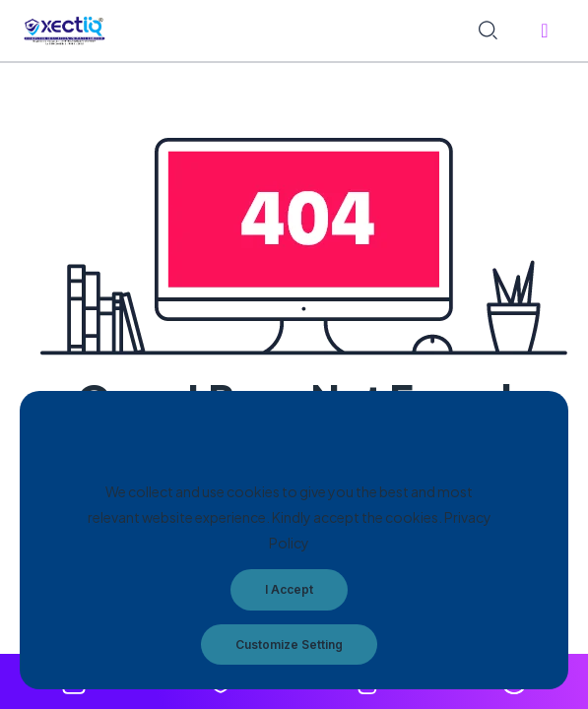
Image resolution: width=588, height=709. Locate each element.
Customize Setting (289, 645)
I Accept (289, 589)
